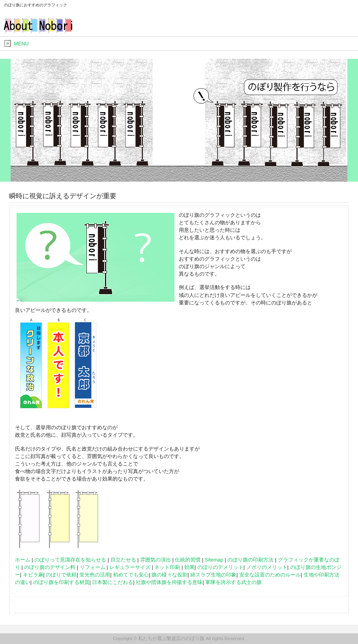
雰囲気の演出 (156, 560)
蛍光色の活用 (95, 575)
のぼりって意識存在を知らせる (70, 560)
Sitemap (214, 560)
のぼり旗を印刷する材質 (61, 582)
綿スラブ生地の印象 (213, 575)
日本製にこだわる (112, 582)
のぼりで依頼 (61, 575)
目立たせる (123, 560)
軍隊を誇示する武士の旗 (233, 582)
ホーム (23, 560)
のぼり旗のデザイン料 (50, 567)
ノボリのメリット (267, 567)
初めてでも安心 (131, 575)
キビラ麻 (33, 575)
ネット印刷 (167, 567)
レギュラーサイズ (130, 567)
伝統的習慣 (188, 560)
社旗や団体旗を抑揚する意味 (169, 582)
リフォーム (93, 567)
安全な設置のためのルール (270, 575)
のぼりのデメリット (220, 567)
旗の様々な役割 (170, 575)
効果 (189, 567)
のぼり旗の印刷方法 (250, 560)
